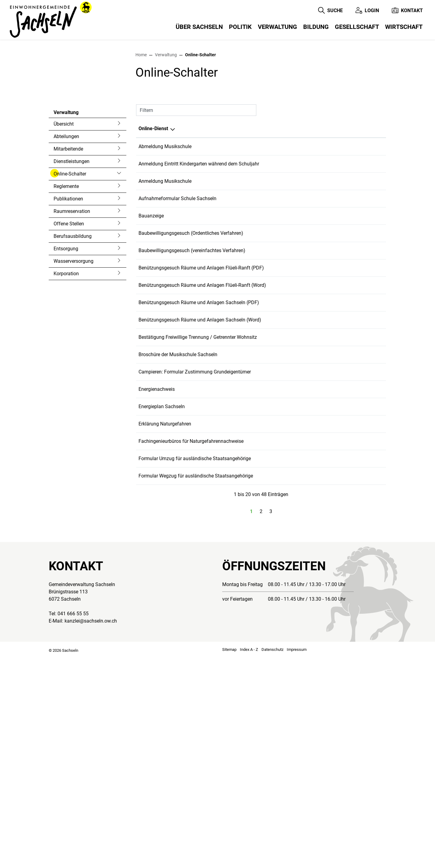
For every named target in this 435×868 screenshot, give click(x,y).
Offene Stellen (69, 318)
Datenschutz (272, 860)
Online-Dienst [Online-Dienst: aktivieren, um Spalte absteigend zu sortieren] (153, 223)
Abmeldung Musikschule (165, 241)
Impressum (297, 860)
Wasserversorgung (74, 356)
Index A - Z (249, 860)
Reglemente (66, 281)
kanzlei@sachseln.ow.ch (91, 832)
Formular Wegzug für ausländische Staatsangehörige (196, 681)
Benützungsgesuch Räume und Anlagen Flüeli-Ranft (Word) (202, 434)
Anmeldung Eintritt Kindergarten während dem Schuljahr (199, 270)
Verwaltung (277, 27)
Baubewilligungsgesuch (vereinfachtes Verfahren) (192, 389)
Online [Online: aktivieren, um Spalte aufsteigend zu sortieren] (305, 223)
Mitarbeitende (68, 243)
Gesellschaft (357, 27)
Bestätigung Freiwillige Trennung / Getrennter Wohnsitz (198, 501)
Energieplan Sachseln (162, 591)
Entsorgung (66, 343)
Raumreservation (72, 306)
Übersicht (64, 219)
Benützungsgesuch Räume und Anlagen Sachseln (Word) (200, 479)
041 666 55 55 (73, 824)
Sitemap (229, 860)
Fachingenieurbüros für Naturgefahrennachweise (191, 636)
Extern (368, 346)
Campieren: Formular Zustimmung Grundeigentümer (195, 546)
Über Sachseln (199, 27)
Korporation (66, 368)
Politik (240, 27)
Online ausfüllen (327, 246)
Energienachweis (157, 569)
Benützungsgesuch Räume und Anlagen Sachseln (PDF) (199, 456)
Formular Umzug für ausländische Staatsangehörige (195, 659)
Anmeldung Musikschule (165, 292)
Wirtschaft (404, 27)
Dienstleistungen (72, 256)
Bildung (316, 27)
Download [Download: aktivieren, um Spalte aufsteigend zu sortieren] (359, 223)
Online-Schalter (70, 270)
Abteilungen (66, 231)
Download (370, 272)
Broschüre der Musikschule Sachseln (178, 524)
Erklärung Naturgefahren (165, 614)
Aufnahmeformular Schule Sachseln (177, 321)
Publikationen (68, 293)
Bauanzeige (151, 344)
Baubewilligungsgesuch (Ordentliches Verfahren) (191, 366)
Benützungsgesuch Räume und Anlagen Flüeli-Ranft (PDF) (201, 411)
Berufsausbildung (73, 331)
